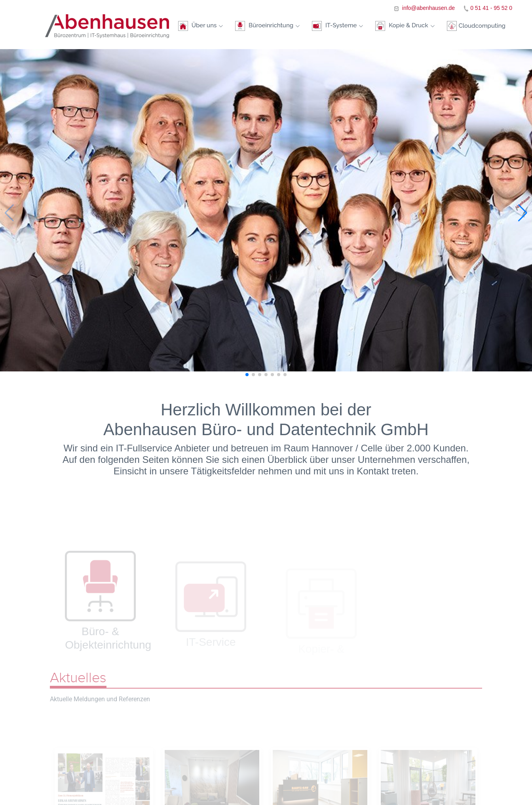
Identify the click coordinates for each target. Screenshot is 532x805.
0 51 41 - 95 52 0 (491, 8)
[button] (523, 213)
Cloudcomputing (476, 29)
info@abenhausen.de (428, 8)
